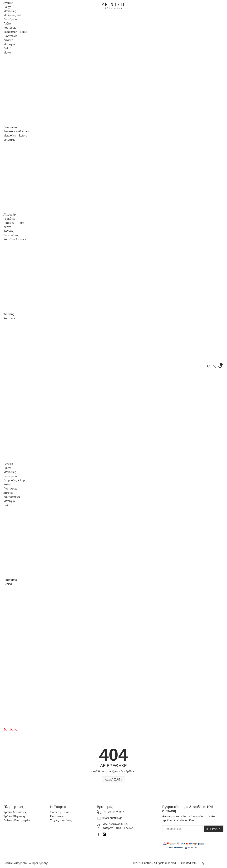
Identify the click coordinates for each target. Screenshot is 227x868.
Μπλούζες (10, 11)
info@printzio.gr (112, 818)
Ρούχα (7, 7)
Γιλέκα (7, 24)
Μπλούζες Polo (13, 15)
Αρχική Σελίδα (113, 780)
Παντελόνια (10, 36)
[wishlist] (220, 366)
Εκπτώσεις (10, 730)
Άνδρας (8, 3)
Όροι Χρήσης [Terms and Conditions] (40, 863)
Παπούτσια (10, 127)
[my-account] (214, 366)
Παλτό (7, 48)
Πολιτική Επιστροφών (17, 820)
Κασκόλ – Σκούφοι (15, 239)
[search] (209, 366)
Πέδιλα (8, 584)
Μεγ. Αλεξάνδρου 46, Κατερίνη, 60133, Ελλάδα (118, 826)
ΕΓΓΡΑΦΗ (214, 829)
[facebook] (99, 834)
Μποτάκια (9, 140)
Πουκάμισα (10, 19)
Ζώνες (7, 227)
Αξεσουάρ (10, 215)
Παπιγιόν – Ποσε (14, 223)
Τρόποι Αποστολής (15, 812)
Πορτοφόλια (11, 235)
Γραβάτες (9, 219)
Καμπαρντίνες (12, 497)
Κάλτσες (9, 231)
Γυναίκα (8, 464)
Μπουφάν (9, 44)
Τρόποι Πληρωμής (15, 816)
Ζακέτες (8, 40)
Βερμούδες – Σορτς (15, 32)
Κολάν (7, 484)
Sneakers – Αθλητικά (16, 131)
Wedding (9, 314)
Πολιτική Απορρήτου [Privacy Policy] (16, 863)
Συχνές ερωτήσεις (61, 820)
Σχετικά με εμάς (60, 812)
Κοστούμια (10, 28)
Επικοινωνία (58, 816)
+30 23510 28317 (113, 812)
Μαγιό (7, 53)
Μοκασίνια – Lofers (15, 136)
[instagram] (104, 834)
